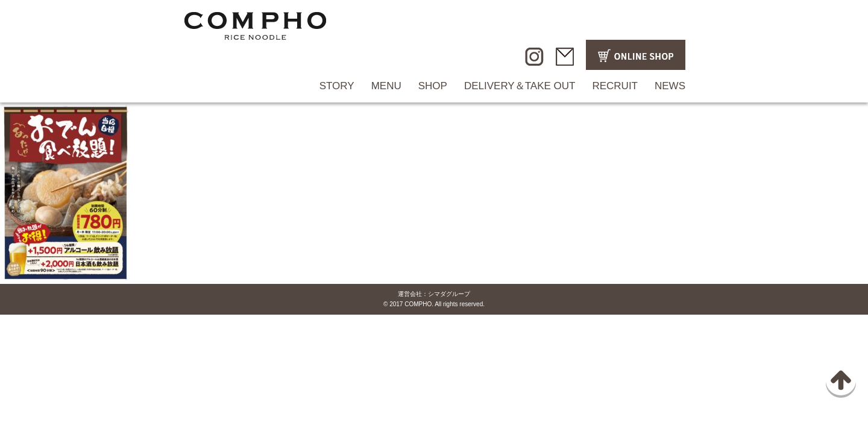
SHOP (433, 86)
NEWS (670, 86)
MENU (386, 86)
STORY (337, 86)
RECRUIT (615, 86)
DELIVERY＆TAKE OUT (520, 86)
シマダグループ (449, 294)
